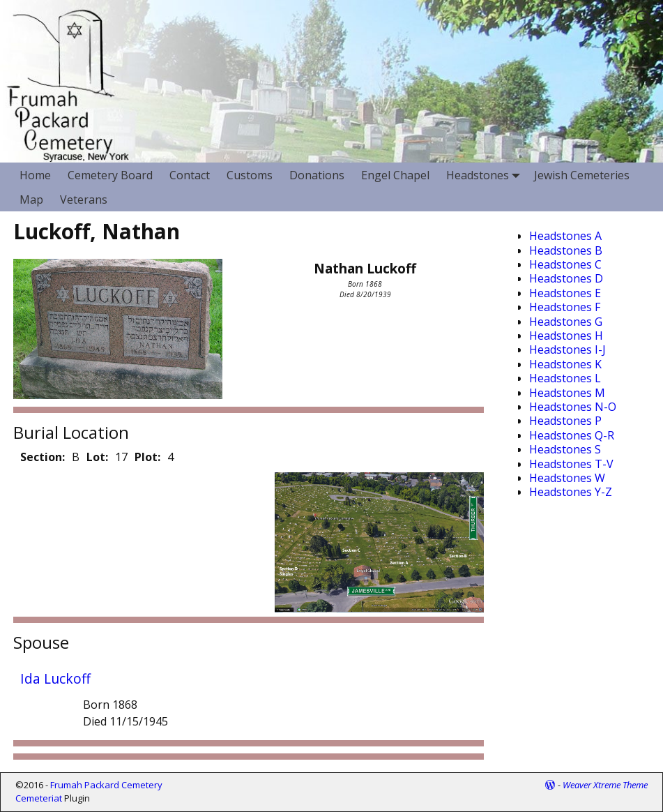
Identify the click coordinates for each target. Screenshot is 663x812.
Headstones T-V (571, 464)
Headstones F (565, 307)
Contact (190, 175)
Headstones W (567, 478)
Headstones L (565, 378)
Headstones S (565, 449)
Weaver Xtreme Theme (605, 785)
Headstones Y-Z (571, 492)
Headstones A (565, 236)
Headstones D (566, 278)
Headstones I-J (567, 349)
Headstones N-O (573, 407)
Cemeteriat (39, 798)
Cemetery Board (110, 175)
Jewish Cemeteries (582, 175)
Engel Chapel (395, 175)
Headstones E (565, 293)
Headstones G (566, 322)
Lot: (97, 457)
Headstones (486, 175)
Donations (317, 175)
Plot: (147, 457)
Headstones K (565, 364)
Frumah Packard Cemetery (106, 785)
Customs (250, 175)
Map (31, 200)
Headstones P (565, 421)
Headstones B (566, 250)
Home (35, 175)
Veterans (84, 200)
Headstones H (566, 336)
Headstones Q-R (572, 435)
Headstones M (567, 393)
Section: (43, 457)
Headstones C (565, 264)
